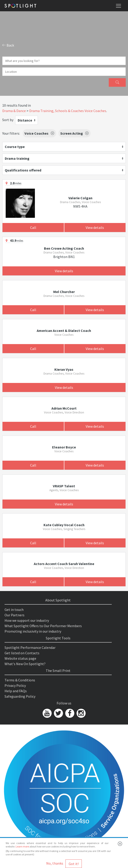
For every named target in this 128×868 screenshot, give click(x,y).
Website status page (20, 658)
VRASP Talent (64, 486)
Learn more (22, 846)
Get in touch (14, 610)
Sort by (8, 120)
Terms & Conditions (20, 680)
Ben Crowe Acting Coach (64, 248)
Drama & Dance (14, 111)
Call (33, 228)
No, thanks (55, 863)
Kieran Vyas (64, 369)
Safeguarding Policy (20, 696)
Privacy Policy (15, 685)
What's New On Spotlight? (25, 664)
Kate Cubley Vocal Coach (64, 525)
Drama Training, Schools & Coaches (57, 111)
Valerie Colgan (80, 198)
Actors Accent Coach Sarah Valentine (64, 564)
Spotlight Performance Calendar (30, 647)
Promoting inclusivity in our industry (33, 631)
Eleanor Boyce (64, 447)
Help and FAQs (16, 691)
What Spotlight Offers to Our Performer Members (43, 626)
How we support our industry (27, 620)
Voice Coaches (95, 111)
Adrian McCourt (64, 408)
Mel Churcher (64, 292)
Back (8, 45)
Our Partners (14, 615)
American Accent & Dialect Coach (64, 331)
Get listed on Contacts (22, 653)
